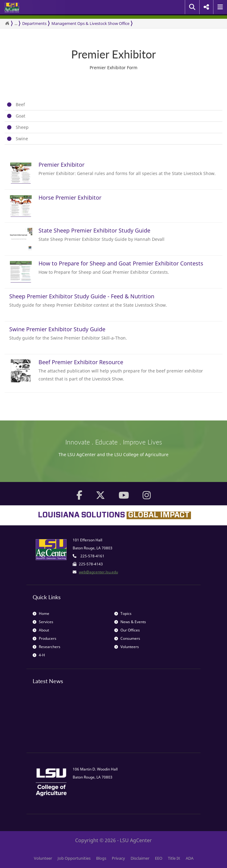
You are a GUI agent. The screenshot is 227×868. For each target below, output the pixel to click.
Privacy (118, 858)
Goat (20, 116)
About (41, 630)
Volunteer (43, 858)
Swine (22, 139)
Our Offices (127, 630)
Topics (123, 613)
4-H (39, 655)
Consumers (127, 638)
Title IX (174, 858)
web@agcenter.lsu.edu (98, 572)
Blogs (101, 858)
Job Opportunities (74, 858)
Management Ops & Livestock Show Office (90, 23)
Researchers (47, 647)
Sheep (22, 127)
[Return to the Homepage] (7, 23)
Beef (20, 104)
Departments (34, 23)
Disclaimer (140, 858)
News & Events (130, 622)
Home (41, 613)
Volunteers (127, 647)
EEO (159, 858)
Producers (45, 638)
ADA (190, 858)
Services (43, 622)
